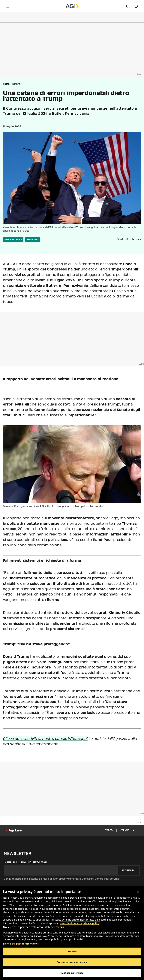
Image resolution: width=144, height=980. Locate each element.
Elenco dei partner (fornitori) (21, 944)
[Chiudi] (138, 892)
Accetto (72, 951)
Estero (17, 84)
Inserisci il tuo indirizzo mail (26, 862)
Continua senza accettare (72, 962)
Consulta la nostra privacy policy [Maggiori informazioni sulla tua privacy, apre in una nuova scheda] (80, 923)
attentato (33, 239)
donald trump (13, 239)
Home (6, 84)
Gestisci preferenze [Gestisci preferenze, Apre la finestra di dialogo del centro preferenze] (72, 973)
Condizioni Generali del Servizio (100, 879)
